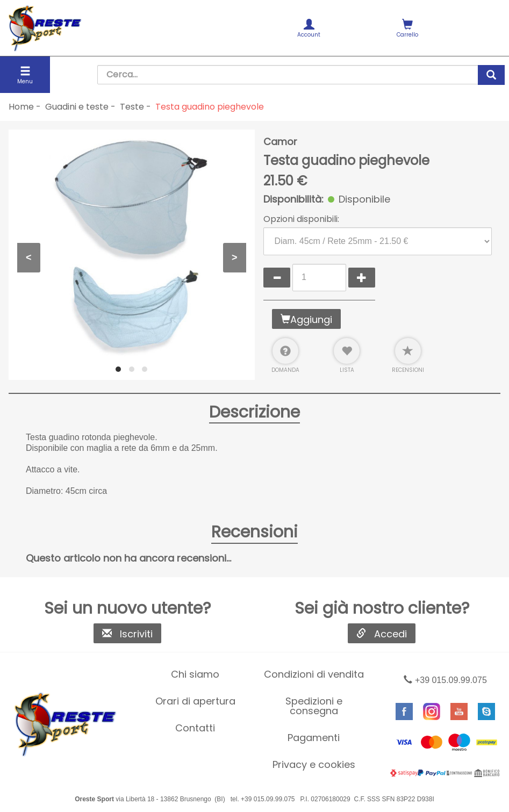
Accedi (382, 634)
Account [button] (309, 29)
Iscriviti (127, 634)
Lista (347, 356)
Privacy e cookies (314, 764)
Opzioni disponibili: (301, 219)
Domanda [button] (285, 356)
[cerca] (491, 75)
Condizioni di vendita (314, 674)
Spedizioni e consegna (314, 706)
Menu (25, 76)
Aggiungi (306, 319)
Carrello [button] (407, 29)
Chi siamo (195, 674)
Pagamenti (314, 738)
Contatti (195, 728)
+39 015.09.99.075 (445, 680)
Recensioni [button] (408, 356)
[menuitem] (309, 28)
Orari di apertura (195, 701)
